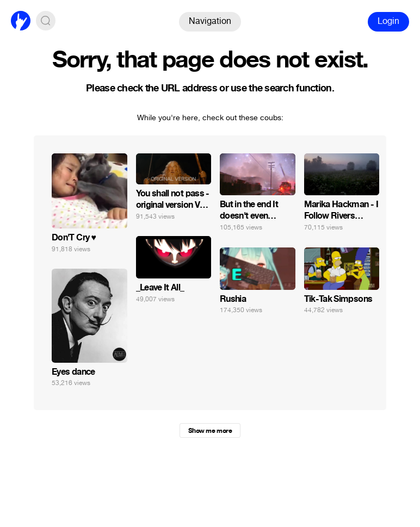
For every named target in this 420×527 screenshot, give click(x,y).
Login (388, 21)
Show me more (210, 431)
